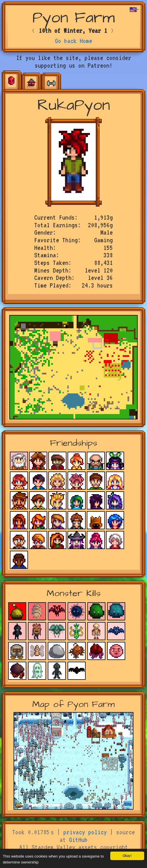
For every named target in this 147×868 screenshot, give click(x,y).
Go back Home (73, 41)
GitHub (78, 840)
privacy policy (85, 832)
